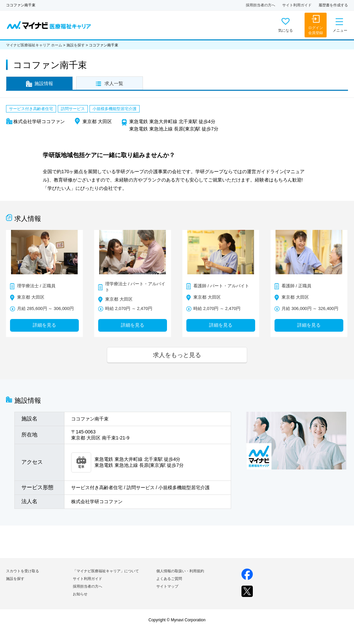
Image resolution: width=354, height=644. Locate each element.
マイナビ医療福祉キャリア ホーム (34, 45)
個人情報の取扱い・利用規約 (180, 571)
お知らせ (80, 594)
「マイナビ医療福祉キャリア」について (106, 571)
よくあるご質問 (169, 579)
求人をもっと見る (177, 355)
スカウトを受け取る (23, 571)
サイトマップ (167, 586)
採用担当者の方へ (260, 5)
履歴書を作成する (333, 5)
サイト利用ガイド (297, 5)
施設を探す (76, 45)
